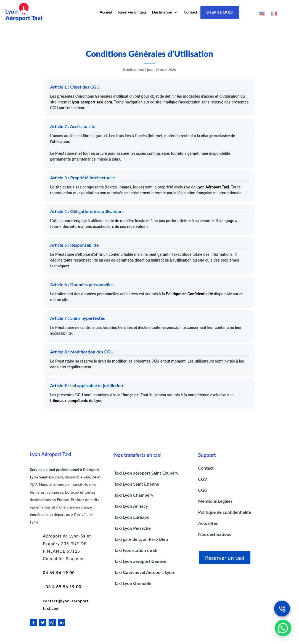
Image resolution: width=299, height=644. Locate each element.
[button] (283, 628)
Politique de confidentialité (225, 512)
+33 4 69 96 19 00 (62, 587)
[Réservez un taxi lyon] (282, 609)
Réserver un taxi (132, 12)
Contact (191, 12)
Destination (162, 12)
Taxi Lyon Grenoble (133, 583)
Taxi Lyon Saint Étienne (137, 484)
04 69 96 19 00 (220, 12)
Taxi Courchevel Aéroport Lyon (144, 572)
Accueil (106, 12)
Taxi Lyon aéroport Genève (140, 561)
